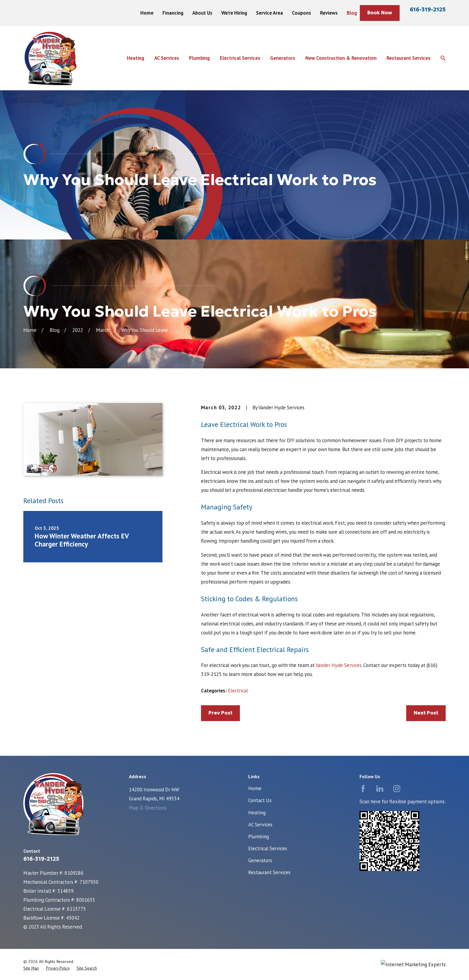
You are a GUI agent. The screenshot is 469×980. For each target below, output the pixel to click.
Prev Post (220, 713)
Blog (352, 13)
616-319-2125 (428, 9)
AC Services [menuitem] (167, 58)
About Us (202, 13)
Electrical (238, 691)
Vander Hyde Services (339, 665)
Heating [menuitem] (135, 58)
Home (147, 13)
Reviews (329, 13)
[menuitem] (31, 968)
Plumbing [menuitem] (199, 58)
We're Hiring (234, 13)
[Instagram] (397, 789)
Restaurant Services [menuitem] (408, 58)
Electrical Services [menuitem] (240, 58)
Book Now (380, 13)
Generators (260, 860)
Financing (173, 13)
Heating (257, 813)
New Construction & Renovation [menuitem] (341, 58)
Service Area (269, 13)
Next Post (426, 713)
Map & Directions (148, 808)
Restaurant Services (269, 872)
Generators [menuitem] (283, 58)
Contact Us (260, 800)
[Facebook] (363, 789)
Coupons (301, 13)
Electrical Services (268, 848)
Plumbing (259, 836)
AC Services (260, 825)
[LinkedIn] (380, 789)
